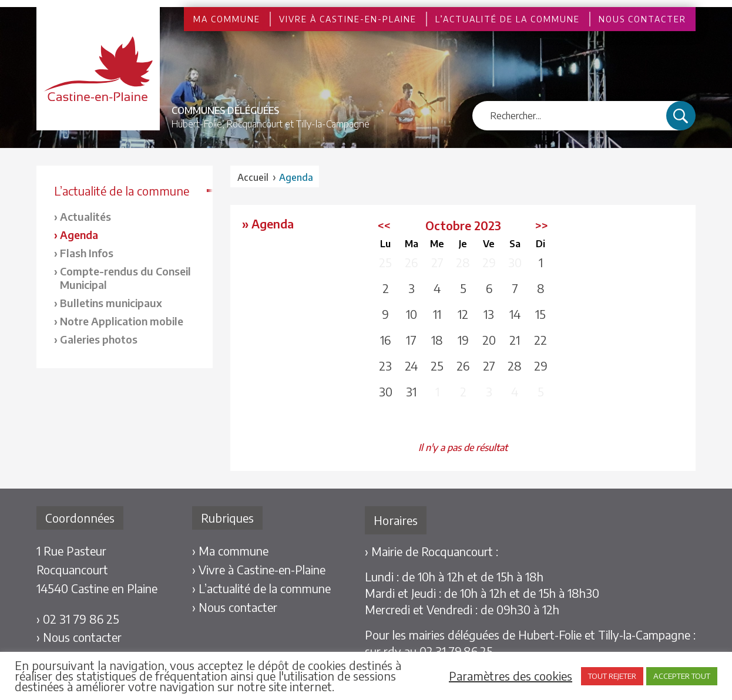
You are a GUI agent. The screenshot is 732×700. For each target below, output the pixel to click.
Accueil (253, 177)
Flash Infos (87, 253)
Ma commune (227, 19)
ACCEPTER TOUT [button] (682, 676)
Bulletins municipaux (111, 303)
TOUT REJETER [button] (612, 676)
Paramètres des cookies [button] (511, 676)
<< (384, 225)
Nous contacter (642, 19)
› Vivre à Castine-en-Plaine (259, 569)
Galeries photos (99, 339)
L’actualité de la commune (508, 19)
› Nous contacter (79, 637)
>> (542, 225)
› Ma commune (230, 551)
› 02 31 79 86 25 (78, 619)
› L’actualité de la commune (261, 588)
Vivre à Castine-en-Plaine (348, 19)
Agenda (79, 235)
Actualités (85, 216)
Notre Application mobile (122, 321)
